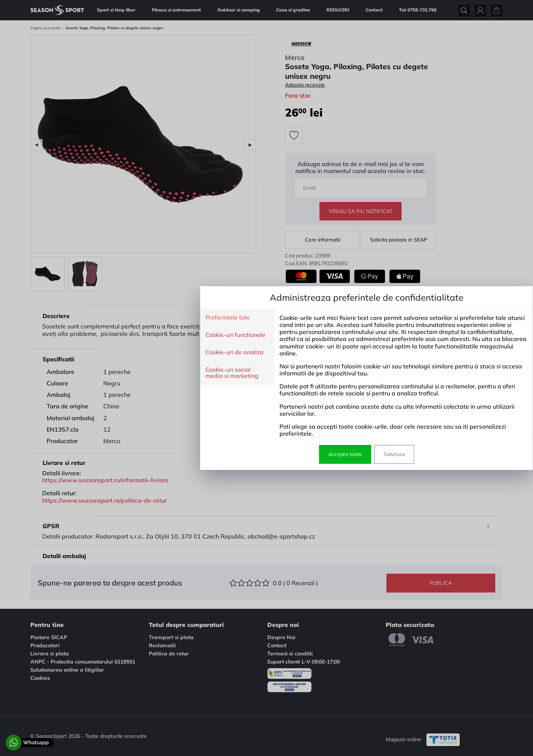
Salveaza (294, 454)
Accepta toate (245, 454)
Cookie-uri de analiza (135, 352)
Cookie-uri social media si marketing (132, 373)
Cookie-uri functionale (135, 335)
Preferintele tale (128, 318)
